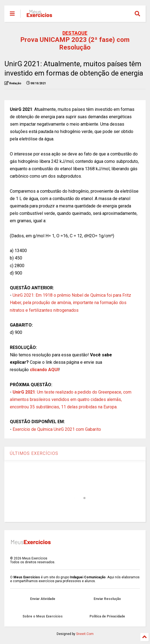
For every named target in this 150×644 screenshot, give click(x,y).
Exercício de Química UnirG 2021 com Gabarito (57, 429)
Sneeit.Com (85, 634)
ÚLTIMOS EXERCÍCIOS (34, 453)
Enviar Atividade (43, 599)
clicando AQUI (44, 370)
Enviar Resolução (107, 599)
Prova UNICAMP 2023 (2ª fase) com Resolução (75, 44)
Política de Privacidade (107, 616)
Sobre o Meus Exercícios (43, 616)
